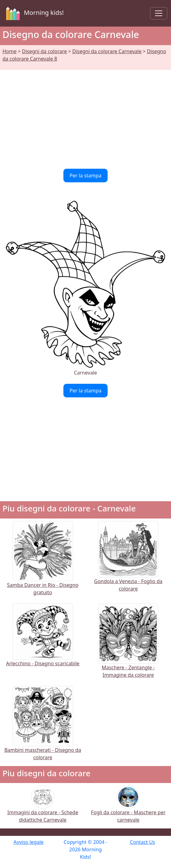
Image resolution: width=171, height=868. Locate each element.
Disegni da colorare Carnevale (107, 51)
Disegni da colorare (44, 51)
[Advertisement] (85, 116)
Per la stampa (85, 176)
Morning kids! (34, 13)
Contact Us (142, 842)
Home (10, 51)
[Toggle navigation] (159, 13)
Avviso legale (29, 842)
